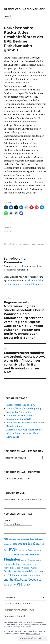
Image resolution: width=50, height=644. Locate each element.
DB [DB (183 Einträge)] (26, 550)
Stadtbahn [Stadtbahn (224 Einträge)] (36, 575)
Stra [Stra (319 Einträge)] (6, 580)
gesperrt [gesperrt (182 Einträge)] (24, 560)
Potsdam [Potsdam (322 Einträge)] (8, 571)
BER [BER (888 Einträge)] (32, 543)
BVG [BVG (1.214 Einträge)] (13, 550)
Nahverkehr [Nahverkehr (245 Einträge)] (9, 568)
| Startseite (9, 597)
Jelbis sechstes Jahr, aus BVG (21, 405)
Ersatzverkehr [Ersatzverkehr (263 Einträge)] (34, 550)
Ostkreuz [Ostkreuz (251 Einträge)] (25, 568)
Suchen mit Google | (14, 616)
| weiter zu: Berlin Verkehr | (17, 604)
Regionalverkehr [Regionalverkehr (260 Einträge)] (26, 571)
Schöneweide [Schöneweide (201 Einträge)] (26, 575)
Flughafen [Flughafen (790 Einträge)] (12, 559)
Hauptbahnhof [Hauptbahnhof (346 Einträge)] (12, 564)
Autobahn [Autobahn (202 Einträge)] (25, 539)
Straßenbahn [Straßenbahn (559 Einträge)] (18, 580)
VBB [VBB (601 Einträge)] (20, 584)
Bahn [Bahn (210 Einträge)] (32, 539)
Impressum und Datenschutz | (20, 610)
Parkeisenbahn (39, 244)
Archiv (7, 521)
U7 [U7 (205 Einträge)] (15, 585)
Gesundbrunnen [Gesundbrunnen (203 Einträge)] (34, 560)
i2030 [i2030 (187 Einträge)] (23, 564)
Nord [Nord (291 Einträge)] (18, 568)
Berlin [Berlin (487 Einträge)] (40, 544)
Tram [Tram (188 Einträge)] (39, 580)
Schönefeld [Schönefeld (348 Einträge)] (14, 575)
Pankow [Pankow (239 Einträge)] (34, 568)
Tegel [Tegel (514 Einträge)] (32, 580)
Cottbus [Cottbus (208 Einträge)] (21, 550)
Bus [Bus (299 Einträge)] (6, 550)
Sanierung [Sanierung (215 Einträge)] (39, 571)
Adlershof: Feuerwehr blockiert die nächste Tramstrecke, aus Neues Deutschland (24, 433)
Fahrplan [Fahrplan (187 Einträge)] (7, 555)
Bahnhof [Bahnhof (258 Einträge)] (39, 539)
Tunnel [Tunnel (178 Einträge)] (6, 585)
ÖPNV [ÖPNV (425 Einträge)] (27, 585)
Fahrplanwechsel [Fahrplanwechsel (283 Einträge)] (20, 555)
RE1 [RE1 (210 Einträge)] (16, 571)
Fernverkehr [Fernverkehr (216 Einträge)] (34, 555)
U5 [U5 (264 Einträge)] (11, 585)
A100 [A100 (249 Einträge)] (6, 539)
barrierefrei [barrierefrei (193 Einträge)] (8, 544)
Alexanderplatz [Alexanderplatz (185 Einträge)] (15, 539)
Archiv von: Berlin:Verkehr (24, 9)
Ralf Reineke (13, 244)
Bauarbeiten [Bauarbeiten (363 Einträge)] (20, 544)
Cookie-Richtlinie (33, 634)
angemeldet (20, 266)
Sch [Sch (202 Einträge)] (5, 575)
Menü (8, 16)
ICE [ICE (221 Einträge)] (27, 564)
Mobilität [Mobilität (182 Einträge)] (33, 564)
